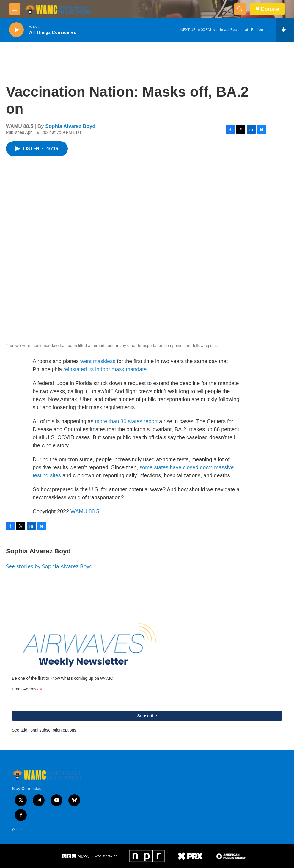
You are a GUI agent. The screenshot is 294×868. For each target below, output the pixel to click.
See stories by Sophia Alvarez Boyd (49, 566)
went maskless (98, 361)
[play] (16, 30)
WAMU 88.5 (85, 511)
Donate (270, 9)
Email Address (27, 689)
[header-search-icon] (240, 9)
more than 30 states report (126, 421)
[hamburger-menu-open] (15, 9)
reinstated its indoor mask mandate (105, 369)
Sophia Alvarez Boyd (70, 126)
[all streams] (285, 30)
